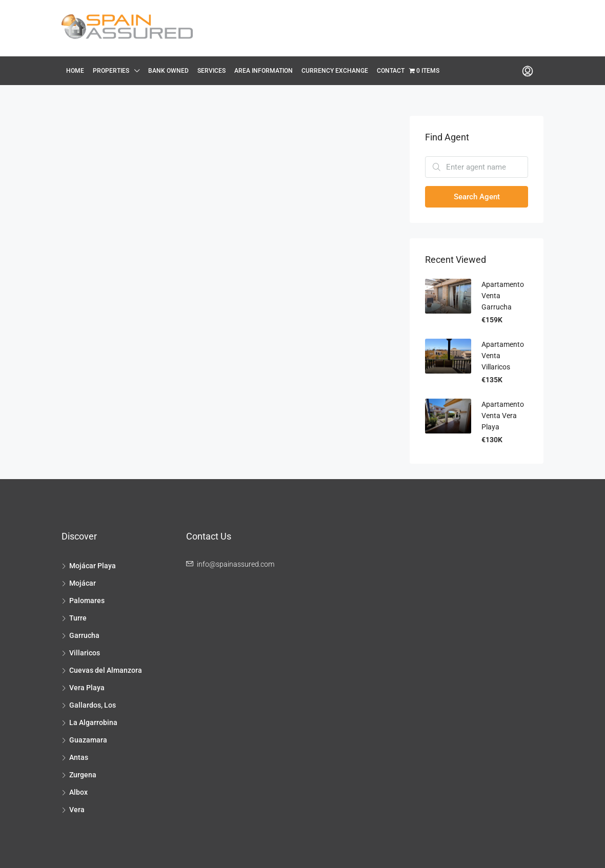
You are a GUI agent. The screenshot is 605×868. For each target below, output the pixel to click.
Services (211, 71)
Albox (78, 792)
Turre (78, 618)
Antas (79, 757)
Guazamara (88, 740)
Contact (391, 71)
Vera (77, 810)
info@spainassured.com (236, 564)
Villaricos (85, 653)
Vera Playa (87, 688)
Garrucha (84, 635)
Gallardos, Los (93, 705)
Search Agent (477, 197)
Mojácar (83, 583)
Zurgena (83, 775)
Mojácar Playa (93, 566)
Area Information (264, 71)
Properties (111, 71)
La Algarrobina (93, 722)
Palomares (87, 601)
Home (75, 71)
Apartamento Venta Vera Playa (503, 416)
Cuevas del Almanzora (106, 670)
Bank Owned (168, 71)
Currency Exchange (335, 71)
